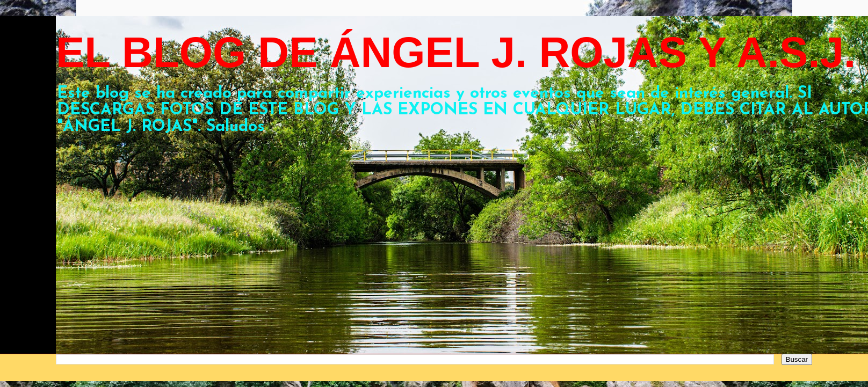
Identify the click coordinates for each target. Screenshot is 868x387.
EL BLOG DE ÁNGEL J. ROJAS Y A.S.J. (456, 52)
